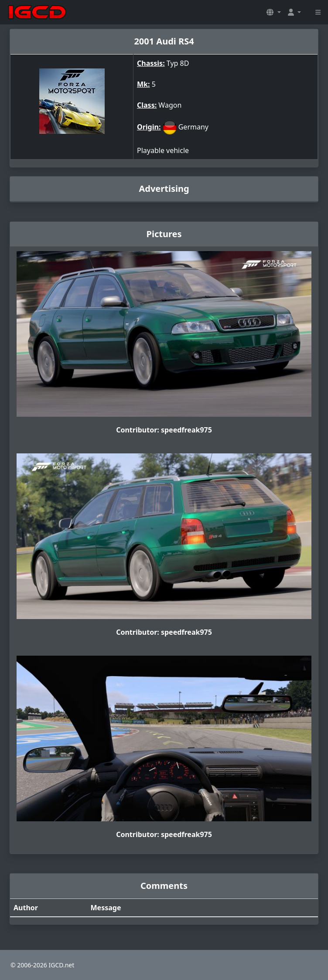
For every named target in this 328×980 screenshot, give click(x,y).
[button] (273, 12)
